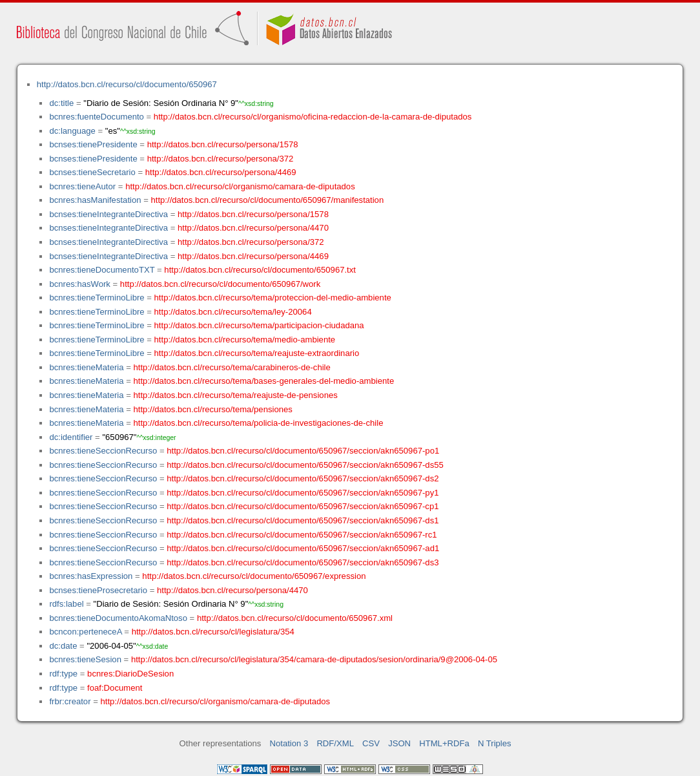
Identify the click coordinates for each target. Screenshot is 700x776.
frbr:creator (70, 701)
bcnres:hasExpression (91, 576)
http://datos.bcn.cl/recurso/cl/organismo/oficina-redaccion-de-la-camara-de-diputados (313, 117)
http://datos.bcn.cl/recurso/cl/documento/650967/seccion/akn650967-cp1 (303, 506)
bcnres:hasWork (79, 284)
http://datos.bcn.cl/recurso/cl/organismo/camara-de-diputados (240, 186)
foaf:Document (115, 688)
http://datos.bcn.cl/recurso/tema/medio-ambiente (245, 340)
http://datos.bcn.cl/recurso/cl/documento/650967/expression (254, 576)
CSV (371, 743)
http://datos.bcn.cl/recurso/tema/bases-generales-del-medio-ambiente (264, 381)
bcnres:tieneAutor (82, 186)
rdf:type (63, 674)
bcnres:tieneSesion (85, 659)
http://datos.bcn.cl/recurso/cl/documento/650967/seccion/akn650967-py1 (303, 493)
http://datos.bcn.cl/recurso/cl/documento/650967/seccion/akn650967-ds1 (303, 520)
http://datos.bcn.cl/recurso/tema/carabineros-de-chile (232, 367)
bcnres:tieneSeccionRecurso (103, 451)
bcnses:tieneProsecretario (98, 590)
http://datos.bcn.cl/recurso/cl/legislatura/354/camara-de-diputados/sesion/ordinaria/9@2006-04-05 (314, 659)
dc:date (63, 646)
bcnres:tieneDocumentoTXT (102, 270)
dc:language (72, 131)
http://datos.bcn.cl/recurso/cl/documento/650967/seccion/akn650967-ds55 (305, 465)
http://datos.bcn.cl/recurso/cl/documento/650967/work (220, 284)
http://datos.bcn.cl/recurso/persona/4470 (253, 228)
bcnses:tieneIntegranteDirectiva (108, 214)
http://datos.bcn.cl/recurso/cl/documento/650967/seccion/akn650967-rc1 (302, 535)
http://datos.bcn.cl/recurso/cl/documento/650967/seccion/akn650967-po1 (303, 451)
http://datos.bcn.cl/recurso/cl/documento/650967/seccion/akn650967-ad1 (303, 548)
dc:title (61, 103)
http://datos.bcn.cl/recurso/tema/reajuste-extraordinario (257, 353)
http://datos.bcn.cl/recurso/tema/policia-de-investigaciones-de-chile (259, 423)
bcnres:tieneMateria (86, 367)
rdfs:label (66, 604)
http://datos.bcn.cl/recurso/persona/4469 (221, 172)
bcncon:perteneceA (85, 632)
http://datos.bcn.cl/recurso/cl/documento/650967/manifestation (267, 200)
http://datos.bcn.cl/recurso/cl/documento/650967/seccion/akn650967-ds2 (303, 478)
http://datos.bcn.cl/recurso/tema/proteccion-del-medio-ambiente (273, 298)
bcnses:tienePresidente (93, 144)
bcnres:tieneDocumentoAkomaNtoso (118, 618)
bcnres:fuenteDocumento (96, 117)
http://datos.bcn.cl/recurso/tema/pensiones (213, 409)
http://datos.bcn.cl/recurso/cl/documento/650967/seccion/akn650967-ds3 (303, 562)
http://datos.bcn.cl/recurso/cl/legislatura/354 (213, 632)
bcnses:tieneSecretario (92, 172)
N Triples (495, 743)
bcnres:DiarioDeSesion (130, 674)
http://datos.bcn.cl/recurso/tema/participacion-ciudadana (259, 325)
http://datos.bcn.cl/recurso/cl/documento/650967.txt (260, 270)
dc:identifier (71, 437)
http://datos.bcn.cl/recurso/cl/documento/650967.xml (295, 618)
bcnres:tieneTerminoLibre (97, 298)
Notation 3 (289, 743)
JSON (399, 743)
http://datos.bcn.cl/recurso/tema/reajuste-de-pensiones (236, 395)
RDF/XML (335, 743)
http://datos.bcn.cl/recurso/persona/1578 (223, 144)
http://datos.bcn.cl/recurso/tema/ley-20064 (233, 312)
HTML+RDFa (444, 743)
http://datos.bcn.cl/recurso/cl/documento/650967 (127, 84)
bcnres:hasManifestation (95, 200)
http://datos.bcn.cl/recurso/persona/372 (221, 159)
